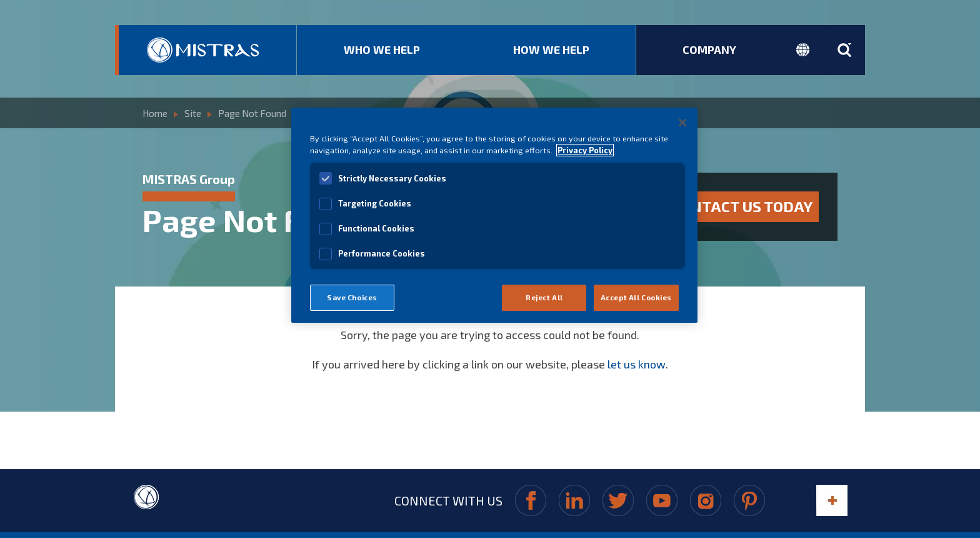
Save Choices (352, 297)
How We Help (551, 49)
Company (709, 49)
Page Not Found (252, 111)
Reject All (544, 297)
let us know (637, 358)
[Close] (682, 123)
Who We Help (382, 49)
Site (193, 111)
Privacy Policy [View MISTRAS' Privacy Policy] (585, 150)
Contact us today (742, 203)
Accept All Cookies (636, 297)
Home (155, 111)
